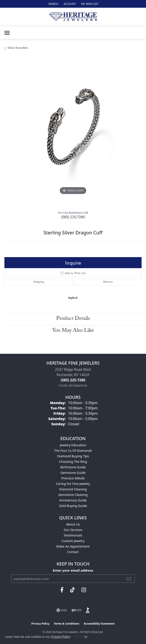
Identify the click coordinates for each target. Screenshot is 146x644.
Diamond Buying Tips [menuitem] (73, 456)
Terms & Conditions (67, 624)
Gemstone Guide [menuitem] (73, 473)
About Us (73, 524)
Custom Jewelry (73, 541)
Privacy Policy (40, 624)
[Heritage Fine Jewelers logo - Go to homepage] (73, 17)
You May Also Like (73, 331)
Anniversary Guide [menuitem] (73, 500)
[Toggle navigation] (7, 33)
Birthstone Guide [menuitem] (73, 467)
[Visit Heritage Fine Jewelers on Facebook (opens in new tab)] (62, 590)
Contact (73, 552)
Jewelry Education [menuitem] (73, 445)
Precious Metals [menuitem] (73, 478)
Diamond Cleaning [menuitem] (73, 489)
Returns (108, 282)
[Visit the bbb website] (88, 610)
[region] (73, 132)
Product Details (73, 319)
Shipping (39, 282)
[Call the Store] (73, 380)
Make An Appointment (73, 546)
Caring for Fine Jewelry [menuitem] (73, 484)
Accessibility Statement (99, 624)
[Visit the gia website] (62, 610)
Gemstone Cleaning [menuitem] (73, 495)
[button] (53, 4)
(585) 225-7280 (73, 217)
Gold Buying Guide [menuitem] (73, 506)
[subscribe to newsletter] (129, 579)
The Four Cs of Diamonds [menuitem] (73, 451)
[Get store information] (73, 386)
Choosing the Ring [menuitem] (73, 462)
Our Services (73, 530)
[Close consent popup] (86, 637)
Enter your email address (73, 570)
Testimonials (73, 535)
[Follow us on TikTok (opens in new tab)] (72, 590)
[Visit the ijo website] (76, 610)
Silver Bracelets (18, 48)
